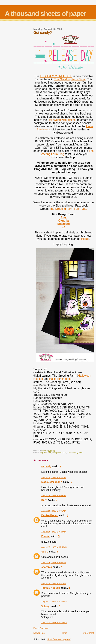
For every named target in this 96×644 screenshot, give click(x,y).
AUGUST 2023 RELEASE (56, 76)
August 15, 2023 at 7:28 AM (54, 532)
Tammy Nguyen (51, 588)
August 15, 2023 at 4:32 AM (54, 477)
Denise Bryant (50, 515)
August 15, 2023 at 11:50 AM (54, 547)
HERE (85, 239)
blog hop (43, 453)
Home (64, 633)
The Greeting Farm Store (70, 79)
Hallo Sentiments (60, 379)
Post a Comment (41, 628)
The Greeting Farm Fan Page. (68, 209)
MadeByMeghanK (52, 482)
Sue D (45, 552)
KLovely (46, 466)
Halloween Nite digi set (62, 120)
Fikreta (45, 536)
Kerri (44, 500)
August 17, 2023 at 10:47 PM (54, 602)
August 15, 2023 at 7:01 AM (54, 511)
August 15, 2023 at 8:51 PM (54, 583)
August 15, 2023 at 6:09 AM (54, 496)
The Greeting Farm (75, 453)
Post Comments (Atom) (59, 639)
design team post (59, 453)
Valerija (46, 606)
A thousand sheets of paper (45, 14)
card (50, 453)
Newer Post (39, 633)
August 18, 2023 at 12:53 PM (54, 623)
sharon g (47, 567)
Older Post (88, 633)
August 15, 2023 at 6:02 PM (54, 563)
